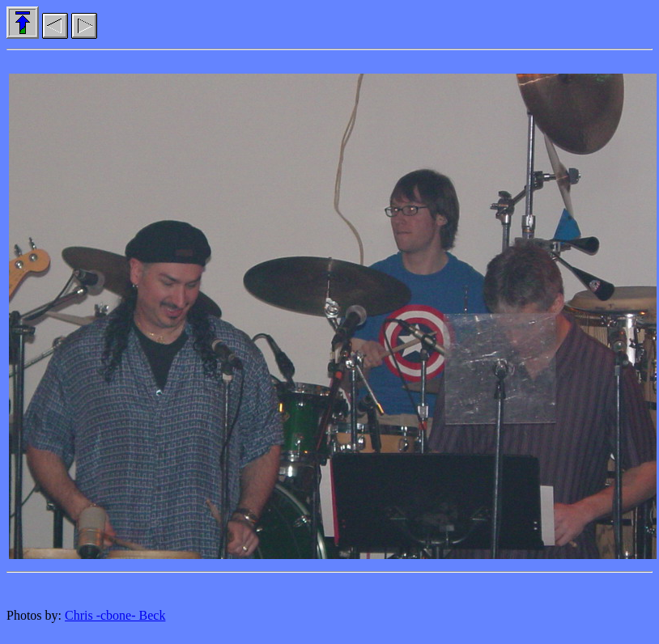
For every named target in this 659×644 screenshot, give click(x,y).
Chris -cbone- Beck (115, 615)
